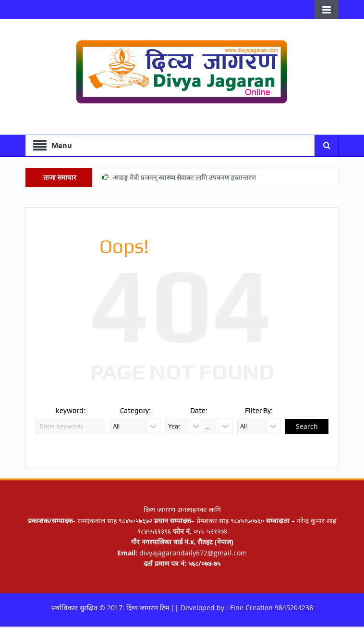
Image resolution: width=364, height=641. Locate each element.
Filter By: (259, 411)
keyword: (71, 411)
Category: (135, 411)
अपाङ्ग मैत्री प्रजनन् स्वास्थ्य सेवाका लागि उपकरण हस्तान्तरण (184, 177)
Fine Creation (251, 608)
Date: (199, 411)
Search (307, 426)
